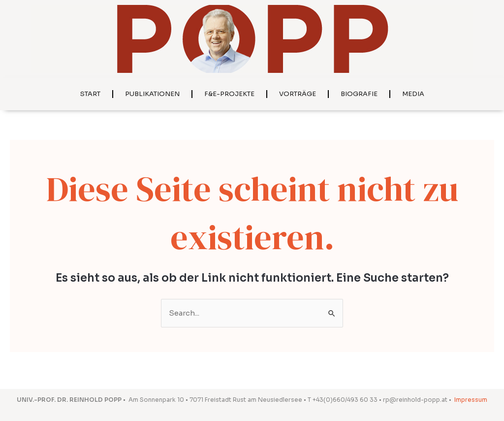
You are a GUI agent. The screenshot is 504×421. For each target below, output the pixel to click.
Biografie (359, 94)
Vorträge (298, 94)
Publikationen (152, 94)
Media (413, 94)
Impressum (471, 400)
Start (90, 94)
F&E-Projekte (229, 94)
